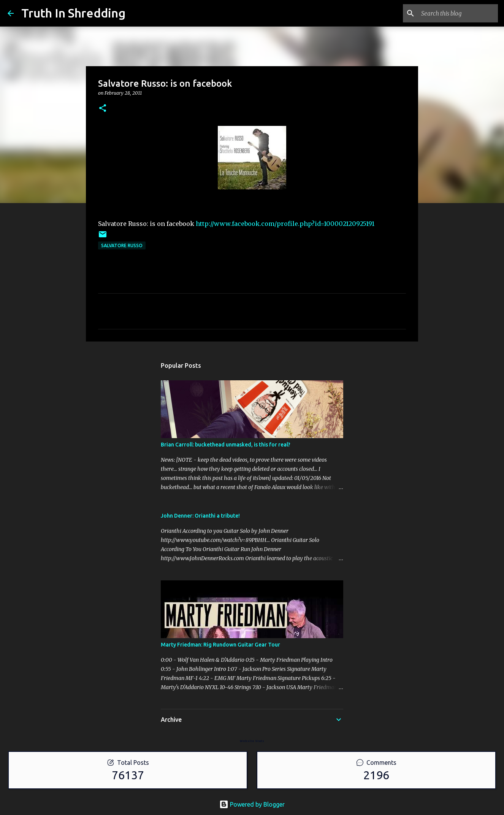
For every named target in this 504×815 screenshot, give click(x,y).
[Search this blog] (458, 13)
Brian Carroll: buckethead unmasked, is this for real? (226, 445)
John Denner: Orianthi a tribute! (200, 516)
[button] (103, 109)
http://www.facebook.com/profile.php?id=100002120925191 (285, 224)
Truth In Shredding (73, 13)
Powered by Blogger (252, 804)
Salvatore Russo (122, 245)
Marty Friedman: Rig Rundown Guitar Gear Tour (220, 645)
